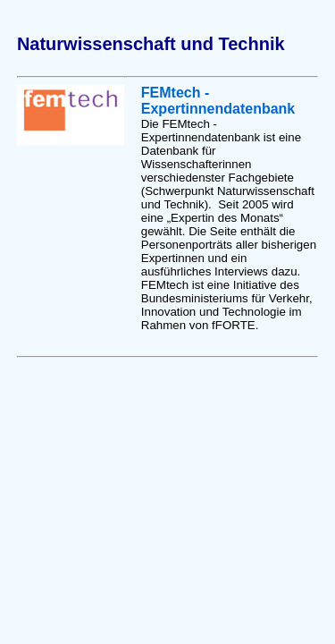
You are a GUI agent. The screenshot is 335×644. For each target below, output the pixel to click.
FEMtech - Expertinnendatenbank (218, 101)
